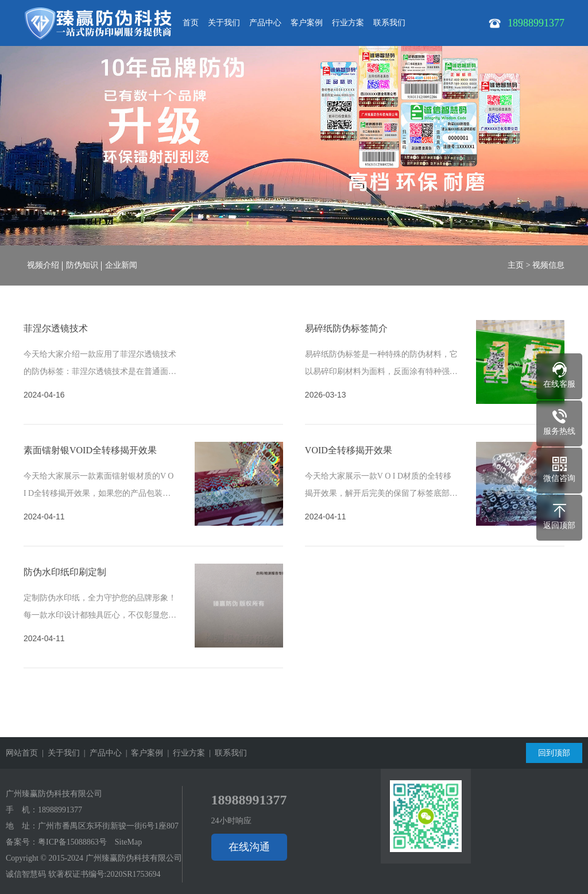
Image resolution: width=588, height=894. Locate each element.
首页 (191, 23)
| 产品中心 (101, 753)
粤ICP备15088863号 (72, 842)
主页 (516, 265)
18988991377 (60, 810)
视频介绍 (43, 265)
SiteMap (128, 842)
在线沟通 (249, 847)
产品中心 (265, 23)
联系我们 (389, 23)
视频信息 (548, 265)
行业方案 (348, 23)
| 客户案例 (143, 753)
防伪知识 (82, 265)
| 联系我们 (226, 753)
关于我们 (224, 23)
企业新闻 (121, 265)
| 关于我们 (59, 753)
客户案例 (307, 23)
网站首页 (22, 753)
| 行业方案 (184, 753)
